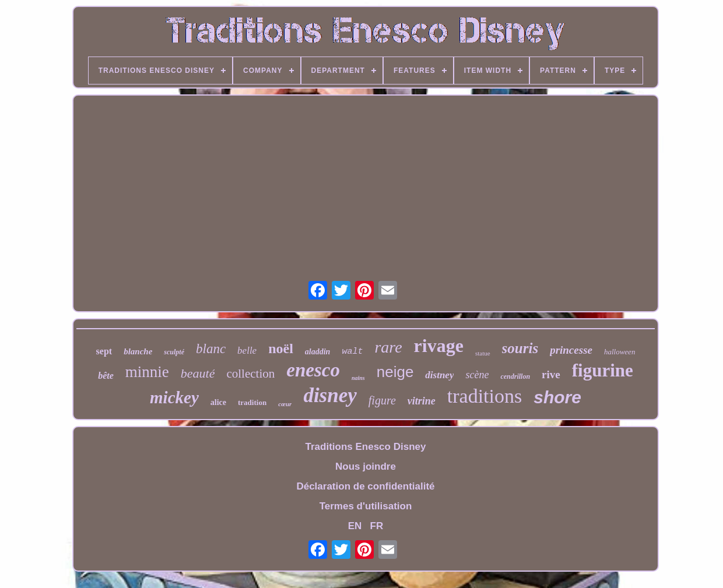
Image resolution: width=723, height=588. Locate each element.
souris (520, 348)
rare (388, 347)
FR (377, 526)
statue (483, 353)
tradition (252, 402)
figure (382, 400)
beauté (198, 373)
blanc (211, 349)
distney (439, 375)
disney (330, 395)
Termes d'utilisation (366, 506)
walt (352, 352)
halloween (620, 352)
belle (247, 351)
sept (104, 351)
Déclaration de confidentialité (365, 486)
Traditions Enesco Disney (366, 447)
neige (395, 372)
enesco (313, 370)
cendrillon (515, 376)
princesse (571, 350)
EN (355, 526)
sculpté (174, 352)
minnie (147, 372)
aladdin (318, 352)
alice (218, 402)
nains (358, 378)
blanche (138, 351)
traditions (485, 396)
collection (250, 374)
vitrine (422, 401)
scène (477, 375)
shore (557, 397)
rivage (439, 346)
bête (106, 376)
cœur (285, 404)
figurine (603, 370)
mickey (174, 397)
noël (281, 348)
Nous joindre (366, 466)
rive (551, 374)
